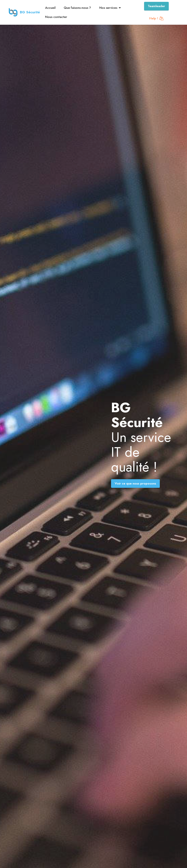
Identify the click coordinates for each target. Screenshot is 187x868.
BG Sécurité (30, 12)
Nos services (108, 8)
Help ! (156, 18)
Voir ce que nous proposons (135, 483)
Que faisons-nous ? (77, 8)
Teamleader (156, 6)
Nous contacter (56, 17)
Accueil (50, 8)
